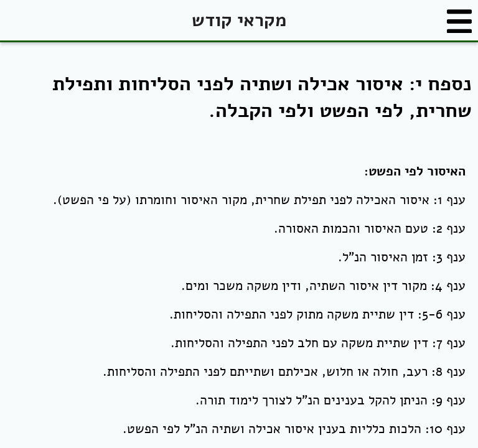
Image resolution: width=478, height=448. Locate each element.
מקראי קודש (239, 20)
